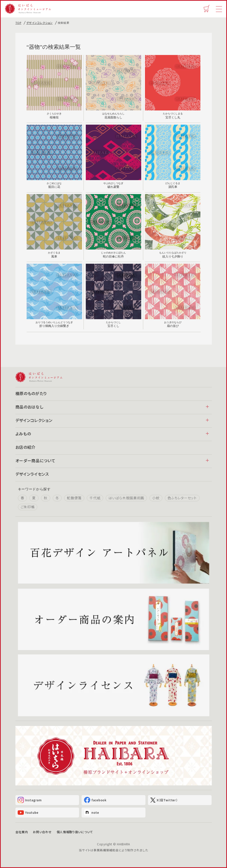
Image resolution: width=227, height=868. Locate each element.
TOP (18, 23)
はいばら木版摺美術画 (126, 498)
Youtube (28, 813)
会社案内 (22, 832)
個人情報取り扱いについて (75, 832)
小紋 (156, 498)
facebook (95, 800)
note (92, 813)
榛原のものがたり (31, 393)
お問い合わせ (42, 832)
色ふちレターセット (182, 498)
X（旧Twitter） (164, 800)
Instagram (30, 800)
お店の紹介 (26, 447)
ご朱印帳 (28, 507)
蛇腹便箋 (74, 498)
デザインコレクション (40, 23)
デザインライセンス (32, 474)
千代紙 (95, 498)
